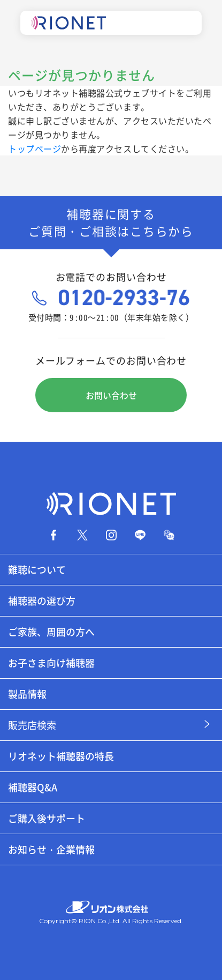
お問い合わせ (111, 395)
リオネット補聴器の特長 (61, 756)
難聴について (37, 570)
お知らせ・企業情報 (51, 849)
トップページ (35, 149)
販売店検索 (32, 725)
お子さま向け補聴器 (51, 663)
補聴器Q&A (33, 787)
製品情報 (27, 694)
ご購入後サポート (47, 818)
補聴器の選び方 (42, 601)
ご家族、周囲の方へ (51, 632)
